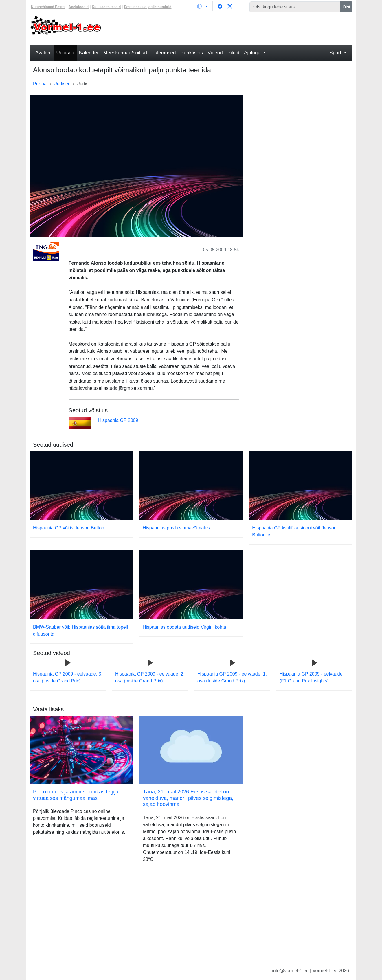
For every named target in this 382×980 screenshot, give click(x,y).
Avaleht (43, 53)
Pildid (234, 53)
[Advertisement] (232, 28)
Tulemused (164, 53)
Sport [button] (336, 53)
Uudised (65, 53)
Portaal (40, 84)
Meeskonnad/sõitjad (125, 53)
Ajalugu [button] (253, 53)
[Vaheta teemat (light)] (202, 6)
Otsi (346, 7)
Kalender (89, 53)
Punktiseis (192, 53)
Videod (215, 53)
